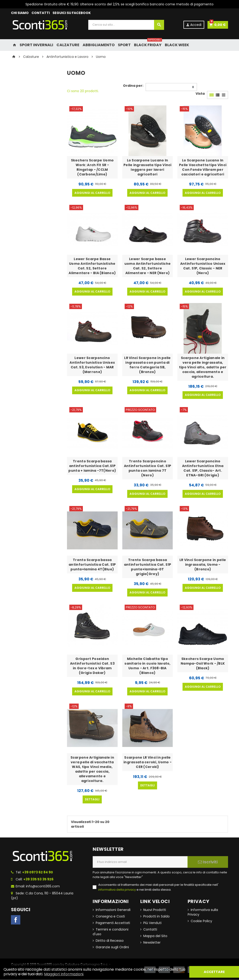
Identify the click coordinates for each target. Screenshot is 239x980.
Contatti (150, 930)
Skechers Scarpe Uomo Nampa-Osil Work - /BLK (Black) (203, 664)
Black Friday (148, 43)
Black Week (177, 45)
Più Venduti (152, 923)
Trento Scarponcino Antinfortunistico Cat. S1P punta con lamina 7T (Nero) (148, 468)
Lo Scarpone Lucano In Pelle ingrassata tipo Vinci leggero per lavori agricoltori (148, 167)
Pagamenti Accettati (113, 923)
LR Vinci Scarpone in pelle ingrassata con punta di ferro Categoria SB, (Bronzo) (147, 365)
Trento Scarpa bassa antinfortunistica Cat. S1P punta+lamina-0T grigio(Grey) (148, 567)
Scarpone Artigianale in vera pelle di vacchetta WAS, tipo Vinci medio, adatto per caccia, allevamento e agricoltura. (92, 770)
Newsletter (152, 943)
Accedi (193, 25)
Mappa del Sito (155, 936)
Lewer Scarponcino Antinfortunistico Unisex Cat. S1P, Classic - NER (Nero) (203, 266)
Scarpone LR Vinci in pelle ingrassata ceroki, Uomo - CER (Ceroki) (148, 763)
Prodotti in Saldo (156, 917)
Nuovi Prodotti (155, 910)
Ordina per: (133, 86)
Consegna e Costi (110, 917)
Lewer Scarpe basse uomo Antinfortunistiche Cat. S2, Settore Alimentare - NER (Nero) (148, 266)
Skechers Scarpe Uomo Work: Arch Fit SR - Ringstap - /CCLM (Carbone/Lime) (92, 167)
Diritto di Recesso (110, 941)
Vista (200, 94)
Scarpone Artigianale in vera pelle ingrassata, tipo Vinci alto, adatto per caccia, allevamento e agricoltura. (203, 367)
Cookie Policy (201, 921)
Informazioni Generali (113, 910)
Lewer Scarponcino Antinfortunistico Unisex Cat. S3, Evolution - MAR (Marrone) (92, 365)
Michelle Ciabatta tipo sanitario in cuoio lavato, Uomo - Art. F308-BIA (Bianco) (147, 666)
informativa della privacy (117, 890)
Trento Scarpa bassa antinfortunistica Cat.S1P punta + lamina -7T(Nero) (92, 466)
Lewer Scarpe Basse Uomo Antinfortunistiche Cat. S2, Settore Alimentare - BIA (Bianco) (92, 266)
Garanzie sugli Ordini (112, 948)
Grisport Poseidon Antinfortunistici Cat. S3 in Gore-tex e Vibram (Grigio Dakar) (92, 666)
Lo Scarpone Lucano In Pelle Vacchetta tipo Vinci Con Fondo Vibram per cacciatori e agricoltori (203, 167)
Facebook (16, 920)
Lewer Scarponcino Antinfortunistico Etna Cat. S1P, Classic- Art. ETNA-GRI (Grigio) (203, 468)
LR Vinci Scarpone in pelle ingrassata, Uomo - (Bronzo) (203, 565)
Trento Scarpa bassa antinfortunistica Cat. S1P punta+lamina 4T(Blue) (92, 565)
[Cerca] (126, 25)
